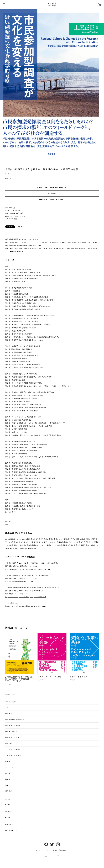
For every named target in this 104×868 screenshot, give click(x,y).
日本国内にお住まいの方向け (52, 200)
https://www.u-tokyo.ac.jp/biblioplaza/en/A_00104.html (26, 606)
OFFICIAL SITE (11, 831)
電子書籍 (9, 791)
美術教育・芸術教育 (13, 725)
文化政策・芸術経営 (13, 749)
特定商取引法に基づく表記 (60, 850)
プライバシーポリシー (43, 850)
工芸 (7, 708)
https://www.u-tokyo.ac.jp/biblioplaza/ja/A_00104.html (26, 597)
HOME (8, 805)
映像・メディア (11, 731)
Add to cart (52, 193)
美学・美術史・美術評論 (15, 720)
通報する (21, 227)
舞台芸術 (9, 743)
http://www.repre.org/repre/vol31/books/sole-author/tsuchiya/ (28, 569)
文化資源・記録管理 (13, 755)
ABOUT (8, 811)
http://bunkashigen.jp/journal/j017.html (20, 581)
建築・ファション (12, 737)
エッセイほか (11, 767)
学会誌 (8, 779)
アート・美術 (11, 702)
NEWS (8, 818)
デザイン (9, 714)
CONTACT (10, 824)
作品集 (8, 761)
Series (8, 785)
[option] (52, 83)
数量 (7, 178)
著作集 (8, 773)
